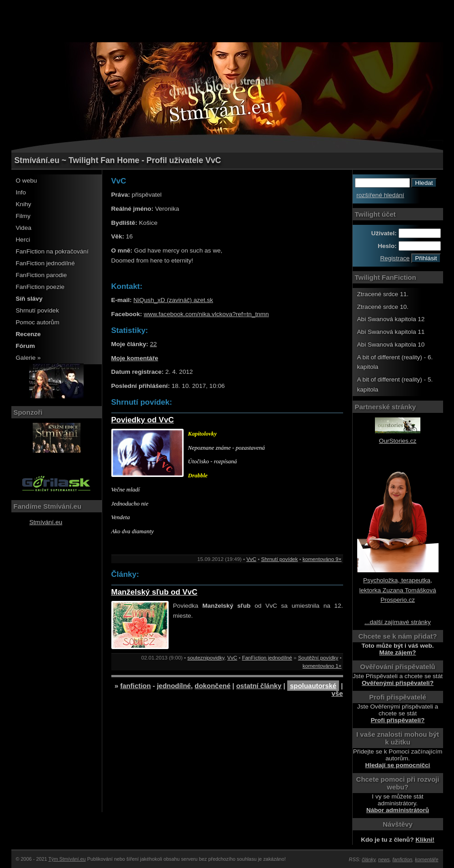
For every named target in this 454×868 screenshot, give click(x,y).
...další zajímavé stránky (398, 622)
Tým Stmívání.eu (67, 859)
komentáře (427, 859)
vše (337, 693)
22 (153, 344)
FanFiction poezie (40, 287)
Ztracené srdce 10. (383, 307)
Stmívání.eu (46, 522)
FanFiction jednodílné (45, 263)
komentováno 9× (322, 559)
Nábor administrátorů (398, 810)
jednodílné (174, 686)
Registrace (395, 258)
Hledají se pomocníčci (398, 765)
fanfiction (136, 686)
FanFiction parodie (42, 275)
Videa (24, 228)
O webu (27, 181)
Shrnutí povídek (37, 310)
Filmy (23, 216)
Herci (23, 240)
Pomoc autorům (38, 322)
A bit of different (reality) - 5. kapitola (395, 384)
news (384, 859)
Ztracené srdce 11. (383, 294)
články (369, 859)
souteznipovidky (206, 658)
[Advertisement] (227, 20)
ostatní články (259, 686)
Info (21, 192)
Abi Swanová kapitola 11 (391, 332)
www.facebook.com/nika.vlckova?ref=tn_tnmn (206, 314)
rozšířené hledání (380, 195)
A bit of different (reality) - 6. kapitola (395, 362)
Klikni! (425, 840)
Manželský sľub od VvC (155, 592)
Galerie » (28, 358)
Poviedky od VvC (143, 420)
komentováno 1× (322, 666)
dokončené (212, 686)
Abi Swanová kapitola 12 (391, 319)
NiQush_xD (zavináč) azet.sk (173, 300)
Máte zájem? (398, 652)
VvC (251, 559)
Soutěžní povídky (318, 658)
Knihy (24, 204)
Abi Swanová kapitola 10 (391, 345)
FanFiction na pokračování (52, 251)
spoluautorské (313, 686)
